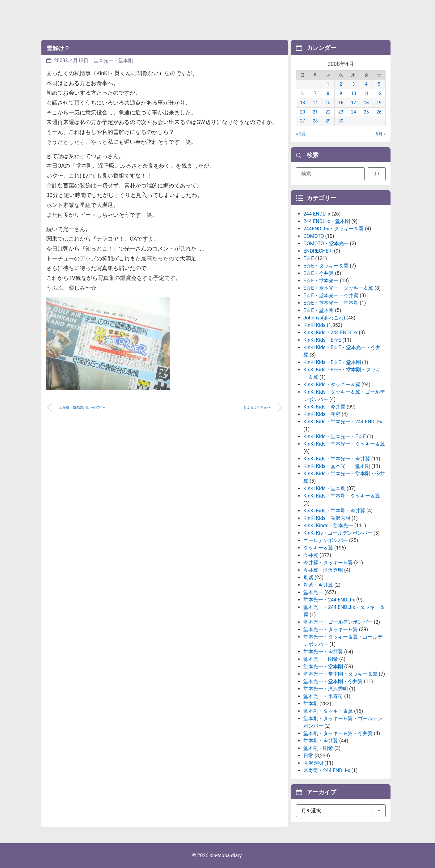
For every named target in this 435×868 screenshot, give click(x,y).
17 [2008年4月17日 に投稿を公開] (353, 103)
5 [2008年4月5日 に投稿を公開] (379, 84)
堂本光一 (313, 592)
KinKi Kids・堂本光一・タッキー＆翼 (344, 444)
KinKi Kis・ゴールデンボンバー (338, 533)
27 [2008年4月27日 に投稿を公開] (302, 121)
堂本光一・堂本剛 (113, 60)
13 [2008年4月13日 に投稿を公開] (302, 103)
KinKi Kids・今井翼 (324, 407)
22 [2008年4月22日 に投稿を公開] (328, 112)
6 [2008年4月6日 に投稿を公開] (302, 94)
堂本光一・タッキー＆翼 (331, 629)
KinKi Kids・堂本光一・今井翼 (337, 459)
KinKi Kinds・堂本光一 (328, 526)
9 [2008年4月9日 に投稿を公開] (341, 94)
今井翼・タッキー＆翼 (328, 563)
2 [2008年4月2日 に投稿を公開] (341, 84)
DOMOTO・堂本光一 (326, 244)
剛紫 (308, 577)
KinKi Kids (315, 325)
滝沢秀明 (313, 763)
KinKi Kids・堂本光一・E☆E (335, 436)
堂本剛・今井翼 (321, 741)
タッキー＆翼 (318, 548)
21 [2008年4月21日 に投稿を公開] (315, 112)
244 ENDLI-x (317, 214)
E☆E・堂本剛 (319, 310)
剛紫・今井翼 (318, 585)
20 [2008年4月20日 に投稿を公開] (302, 112)
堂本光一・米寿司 (323, 696)
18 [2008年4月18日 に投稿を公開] (366, 103)
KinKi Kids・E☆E (322, 340)
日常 (308, 756)
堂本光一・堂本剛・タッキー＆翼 (340, 674)
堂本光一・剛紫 (321, 659)
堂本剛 (311, 704)
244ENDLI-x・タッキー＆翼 (334, 229)
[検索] (377, 174)
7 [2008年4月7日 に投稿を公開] (315, 94)
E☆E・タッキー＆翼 (326, 266)
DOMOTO (314, 236)
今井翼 (311, 555)
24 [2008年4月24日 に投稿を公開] (353, 112)
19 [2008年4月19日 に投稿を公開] (379, 103)
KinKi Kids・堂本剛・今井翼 (334, 511)
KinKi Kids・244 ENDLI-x (330, 333)
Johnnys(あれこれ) (324, 318)
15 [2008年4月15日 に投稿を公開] (328, 103)
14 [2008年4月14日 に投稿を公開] (315, 103)
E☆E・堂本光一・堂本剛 (331, 303)
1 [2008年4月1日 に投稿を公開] (328, 84)
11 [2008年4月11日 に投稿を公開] (366, 94)
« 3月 (301, 134)
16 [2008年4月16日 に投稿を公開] (341, 103)
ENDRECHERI (318, 251)
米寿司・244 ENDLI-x (327, 770)
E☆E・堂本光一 (321, 281)
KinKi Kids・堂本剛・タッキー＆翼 (342, 496)
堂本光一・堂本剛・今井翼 (333, 681)
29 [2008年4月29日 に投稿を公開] (328, 121)
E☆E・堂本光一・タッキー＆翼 (338, 288)
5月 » (381, 134)
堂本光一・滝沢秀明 (326, 689)
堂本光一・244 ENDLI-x (329, 600)
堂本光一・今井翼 (323, 652)
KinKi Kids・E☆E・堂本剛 (332, 362)
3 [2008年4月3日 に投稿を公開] (353, 84)
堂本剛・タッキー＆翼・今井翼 (338, 733)
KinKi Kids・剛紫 (322, 414)
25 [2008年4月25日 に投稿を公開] (366, 112)
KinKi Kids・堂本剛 (324, 488)
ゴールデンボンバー (326, 540)
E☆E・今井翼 (319, 273)
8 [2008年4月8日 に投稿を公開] (328, 94)
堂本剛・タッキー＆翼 (328, 711)
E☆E (309, 258)
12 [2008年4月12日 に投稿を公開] (379, 94)
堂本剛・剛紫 (318, 748)
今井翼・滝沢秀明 (323, 570)
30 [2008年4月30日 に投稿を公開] (341, 121)
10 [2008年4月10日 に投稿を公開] (353, 94)
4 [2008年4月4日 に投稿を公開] (366, 84)
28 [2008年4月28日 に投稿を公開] (315, 121)
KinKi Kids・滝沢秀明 (327, 518)
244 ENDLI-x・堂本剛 (327, 221)
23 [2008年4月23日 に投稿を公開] (341, 112)
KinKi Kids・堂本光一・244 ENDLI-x (343, 422)
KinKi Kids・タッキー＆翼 (332, 385)
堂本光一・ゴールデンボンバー (338, 622)
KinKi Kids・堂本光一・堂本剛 (337, 466)
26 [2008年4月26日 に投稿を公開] (379, 112)
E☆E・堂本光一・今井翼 (331, 295)
